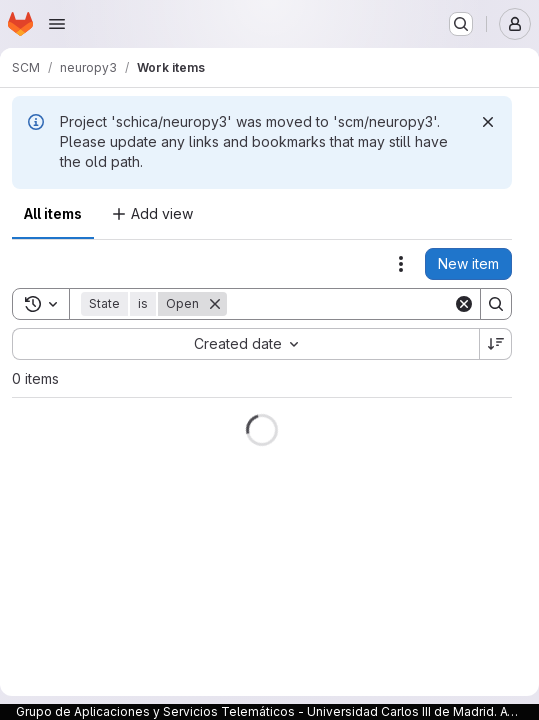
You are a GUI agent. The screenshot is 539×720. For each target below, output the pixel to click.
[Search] (351, 304)
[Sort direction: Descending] (496, 344)
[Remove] (215, 304)
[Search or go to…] (461, 24)
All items (53, 213)
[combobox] (245, 344)
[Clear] (464, 304)
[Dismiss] (488, 122)
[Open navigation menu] (57, 24)
